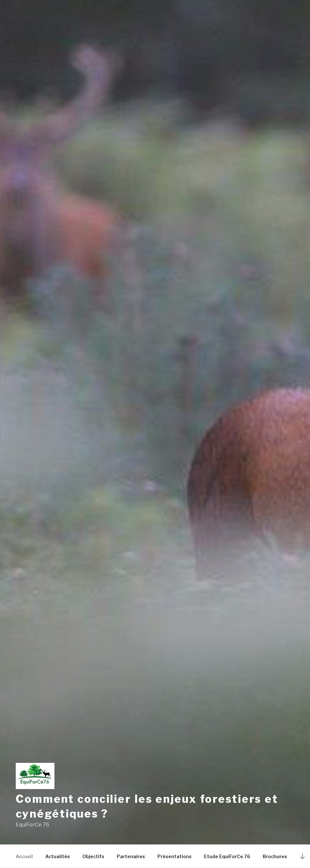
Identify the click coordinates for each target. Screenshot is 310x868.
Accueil (24, 856)
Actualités (58, 856)
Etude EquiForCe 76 (227, 856)
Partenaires (131, 856)
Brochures (275, 856)
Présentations (175, 856)
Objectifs (93, 856)
